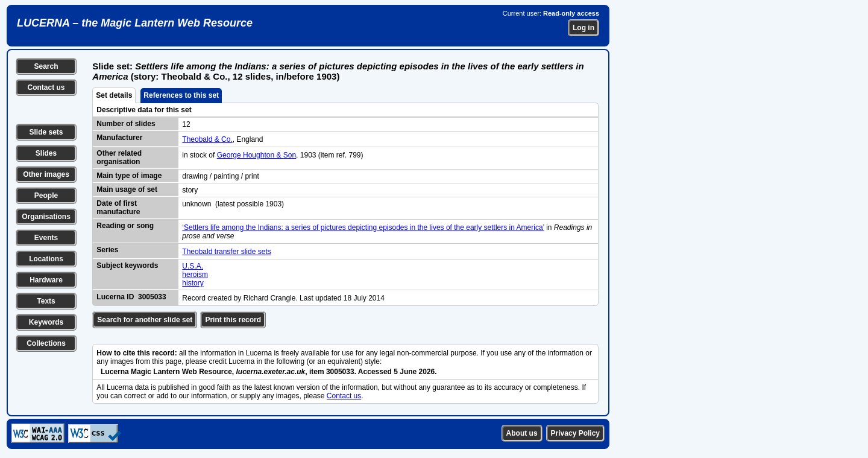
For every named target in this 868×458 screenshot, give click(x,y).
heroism (195, 275)
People (46, 196)
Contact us (46, 87)
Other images (46, 174)
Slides (46, 153)
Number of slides (126, 124)
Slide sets (46, 132)
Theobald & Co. (207, 139)
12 (186, 124)
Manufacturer (119, 138)
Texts (46, 301)
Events (46, 238)
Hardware (46, 280)
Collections (46, 343)
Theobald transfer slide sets (226, 252)
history (193, 283)
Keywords (46, 322)
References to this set (181, 95)
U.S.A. (193, 266)
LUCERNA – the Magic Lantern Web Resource (135, 23)
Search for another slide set (145, 320)
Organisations (46, 217)
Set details (114, 95)
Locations (46, 259)
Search (46, 66)
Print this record (233, 320)
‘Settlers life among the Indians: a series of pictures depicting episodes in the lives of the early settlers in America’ (363, 227)
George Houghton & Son (256, 155)
